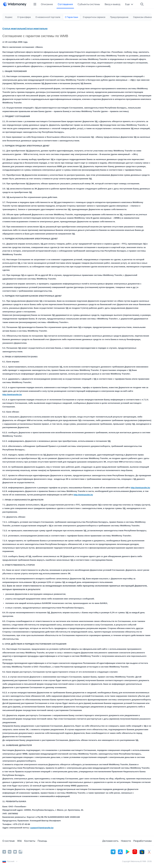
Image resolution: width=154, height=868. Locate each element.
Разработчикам (142, 841)
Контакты (30, 841)
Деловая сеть (110, 841)
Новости (126, 841)
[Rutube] (20, 852)
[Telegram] (4, 852)
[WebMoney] (15, 4)
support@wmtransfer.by (42, 828)
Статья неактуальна (14, 28)
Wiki (19, 841)
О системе (9, 841)
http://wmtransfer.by (12, 395)
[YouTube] (15, 852)
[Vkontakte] (10, 852)
